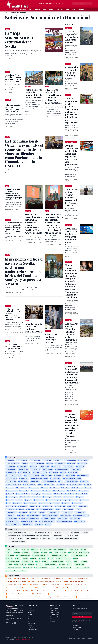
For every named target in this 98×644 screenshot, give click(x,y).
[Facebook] (7, 623)
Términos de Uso (55, 617)
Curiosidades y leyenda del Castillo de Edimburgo (72, 71)
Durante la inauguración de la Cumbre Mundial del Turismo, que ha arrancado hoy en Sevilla (72, 375)
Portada (16, 9)
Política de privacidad (83, 622)
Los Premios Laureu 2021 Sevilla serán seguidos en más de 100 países (71, 235)
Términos (84, 639)
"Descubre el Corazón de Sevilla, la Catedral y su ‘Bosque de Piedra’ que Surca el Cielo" (14, 78)
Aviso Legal (53, 619)
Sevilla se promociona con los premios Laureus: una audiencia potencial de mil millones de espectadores (71, 110)
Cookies (78, 639)
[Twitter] (10, 623)
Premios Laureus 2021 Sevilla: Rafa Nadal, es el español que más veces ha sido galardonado (72, 155)
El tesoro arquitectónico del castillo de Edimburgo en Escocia (72, 37)
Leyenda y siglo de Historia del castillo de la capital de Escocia (33, 328)
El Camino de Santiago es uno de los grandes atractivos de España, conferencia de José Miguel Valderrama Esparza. (14, 228)
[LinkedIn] (15, 623)
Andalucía (38, 9)
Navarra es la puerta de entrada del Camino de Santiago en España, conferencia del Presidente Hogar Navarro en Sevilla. (34, 224)
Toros (57, 9)
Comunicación (65, 9)
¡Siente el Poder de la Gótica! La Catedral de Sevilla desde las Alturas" (34, 94)
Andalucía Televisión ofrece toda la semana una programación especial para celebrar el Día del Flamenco (72, 425)
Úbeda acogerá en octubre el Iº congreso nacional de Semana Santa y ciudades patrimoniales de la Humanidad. (13, 314)
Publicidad (75, 625)
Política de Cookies (55, 615)
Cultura (73, 9)
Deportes (51, 9)
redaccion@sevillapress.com (23, 640)
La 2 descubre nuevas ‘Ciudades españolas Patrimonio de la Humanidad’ (72, 332)
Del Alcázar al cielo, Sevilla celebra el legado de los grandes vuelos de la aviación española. (53, 96)
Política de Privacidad (56, 612)
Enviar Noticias (76, 629)
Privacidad (72, 639)
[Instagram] (12, 623)
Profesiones (81, 9)
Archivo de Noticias (33, 630)
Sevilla (31, 9)
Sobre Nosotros (54, 608)
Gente (44, 9)
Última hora (23, 9)
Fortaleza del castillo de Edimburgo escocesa (51, 338)
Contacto (53, 621)
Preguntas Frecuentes (78, 627)
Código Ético (53, 610)
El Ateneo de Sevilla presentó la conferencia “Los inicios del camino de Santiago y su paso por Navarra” (13, 195)
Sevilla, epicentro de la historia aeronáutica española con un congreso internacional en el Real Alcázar (14, 107)
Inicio (6, 12)
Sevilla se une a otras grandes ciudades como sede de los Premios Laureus (72, 197)
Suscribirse (82, 617)
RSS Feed (31, 632)
